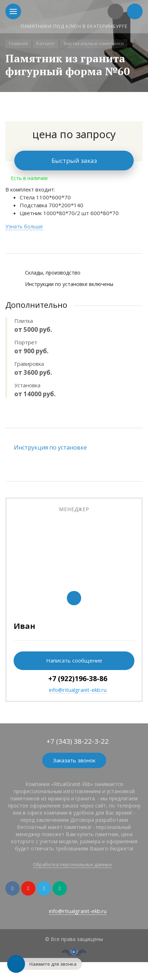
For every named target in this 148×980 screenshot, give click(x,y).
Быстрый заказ (74, 161)
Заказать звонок (74, 760)
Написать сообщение (74, 660)
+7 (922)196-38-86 (78, 679)
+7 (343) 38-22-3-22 (78, 741)
